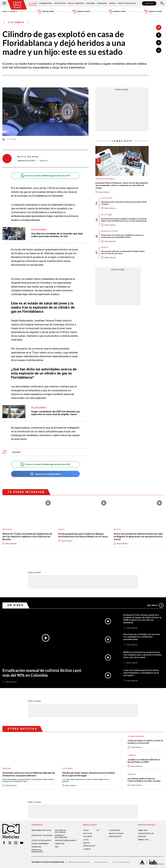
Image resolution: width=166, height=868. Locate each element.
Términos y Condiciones (121, 862)
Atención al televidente (42, 836)
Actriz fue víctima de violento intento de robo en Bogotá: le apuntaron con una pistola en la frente (138, 536)
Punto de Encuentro (127, 3)
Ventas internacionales (65, 841)
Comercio (132, 755)
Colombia (33, 3)
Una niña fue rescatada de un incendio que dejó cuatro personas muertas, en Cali (57, 235)
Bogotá (104, 215)
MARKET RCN (143, 840)
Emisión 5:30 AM (46, 12)
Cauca (61, 530)
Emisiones (10, 12)
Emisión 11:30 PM (153, 12)
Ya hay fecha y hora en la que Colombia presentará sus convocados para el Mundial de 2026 (123, 236)
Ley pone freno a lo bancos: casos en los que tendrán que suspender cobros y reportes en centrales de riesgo (122, 185)
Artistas (132, 774)
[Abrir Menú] (4, 3)
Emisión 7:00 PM (117, 12)
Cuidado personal (136, 736)
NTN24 (86, 830)
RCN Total (88, 834)
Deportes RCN (60, 3)
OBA (56, 847)
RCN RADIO (88, 837)
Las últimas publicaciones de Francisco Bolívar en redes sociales (144, 780)
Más (155, 605)
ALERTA (86, 843)
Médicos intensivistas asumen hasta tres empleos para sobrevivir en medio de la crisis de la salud (142, 655)
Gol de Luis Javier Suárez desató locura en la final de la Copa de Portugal (88, 774)
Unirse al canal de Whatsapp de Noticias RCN (46, 176)
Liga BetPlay (107, 198)
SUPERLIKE (142, 837)
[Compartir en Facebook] (159, 35)
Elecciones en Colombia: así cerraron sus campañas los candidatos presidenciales (142, 637)
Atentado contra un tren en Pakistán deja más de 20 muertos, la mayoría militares (29, 774)
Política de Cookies (101, 862)
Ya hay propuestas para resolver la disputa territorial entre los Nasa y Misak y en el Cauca (83, 535)
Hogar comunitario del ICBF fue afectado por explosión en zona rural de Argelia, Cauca (56, 413)
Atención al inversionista (37, 851)
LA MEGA (87, 849)
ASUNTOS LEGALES (116, 834)
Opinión (112, 3)
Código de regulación (41, 841)
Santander (16, 452)
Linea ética (59, 844)
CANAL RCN (149, 3)
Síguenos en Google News (46, 474)
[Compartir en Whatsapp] (159, 50)
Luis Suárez (67, 769)
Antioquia (7, 530)
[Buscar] (162, 3)
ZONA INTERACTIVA (146, 834)
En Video (15, 605)
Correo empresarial (40, 844)
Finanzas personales (105, 179)
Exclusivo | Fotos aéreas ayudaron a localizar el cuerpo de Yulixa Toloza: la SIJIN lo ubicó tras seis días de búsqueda (124, 220)
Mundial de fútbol (110, 231)
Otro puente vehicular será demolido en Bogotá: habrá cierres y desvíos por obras (123, 252)
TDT (98, 830)
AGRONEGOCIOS (115, 837)
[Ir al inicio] (17, 5)
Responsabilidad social (41, 830)
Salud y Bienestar (76, 3)
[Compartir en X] (159, 43)
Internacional (46, 3)
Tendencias (102, 3)
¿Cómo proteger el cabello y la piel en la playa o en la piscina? (145, 742)
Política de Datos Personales (79, 862)
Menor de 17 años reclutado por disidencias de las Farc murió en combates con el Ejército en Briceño (27, 536)
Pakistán (7, 769)
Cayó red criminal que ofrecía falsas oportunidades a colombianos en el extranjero (141, 673)
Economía (90, 3)
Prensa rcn (36, 847)
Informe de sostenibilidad (61, 836)
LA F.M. (86, 840)
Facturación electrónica (60, 831)
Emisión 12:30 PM (81, 12)
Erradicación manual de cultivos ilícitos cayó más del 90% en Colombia (42, 673)
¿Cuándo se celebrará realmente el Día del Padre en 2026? (144, 761)
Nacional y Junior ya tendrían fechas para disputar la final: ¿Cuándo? (124, 203)
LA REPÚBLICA (114, 830)
